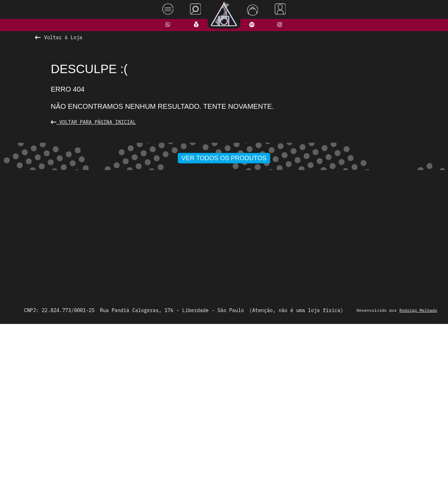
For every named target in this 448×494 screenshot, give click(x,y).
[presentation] (93, 228)
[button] (201, 309)
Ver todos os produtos (224, 322)
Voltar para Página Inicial (93, 122)
